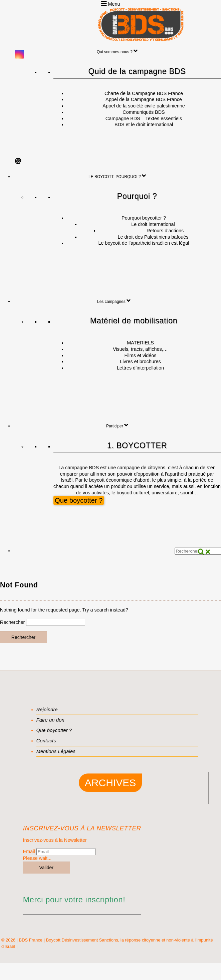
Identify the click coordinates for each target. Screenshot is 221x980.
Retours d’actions (165, 231)
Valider (46, 868)
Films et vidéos (141, 355)
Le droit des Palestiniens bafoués (153, 237)
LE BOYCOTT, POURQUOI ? (117, 176)
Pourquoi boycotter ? (144, 218)
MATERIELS (140, 343)
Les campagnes (114, 301)
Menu (111, 3)
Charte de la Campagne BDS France (144, 93)
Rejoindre (47, 710)
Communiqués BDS (144, 112)
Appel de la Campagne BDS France (144, 99)
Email (29, 851)
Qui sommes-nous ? (117, 51)
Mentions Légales (56, 751)
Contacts (46, 741)
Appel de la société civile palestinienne (144, 106)
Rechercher (12, 622)
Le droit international (153, 224)
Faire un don (50, 720)
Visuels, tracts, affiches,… (140, 349)
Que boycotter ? (79, 501)
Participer (117, 425)
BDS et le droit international (144, 125)
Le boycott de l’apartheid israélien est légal (144, 243)
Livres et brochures (140, 361)
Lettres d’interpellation (140, 368)
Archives (110, 783)
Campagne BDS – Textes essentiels (144, 118)
